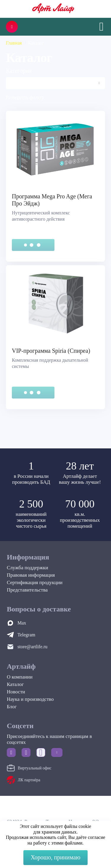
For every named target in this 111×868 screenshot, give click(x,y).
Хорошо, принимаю (56, 857)
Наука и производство (30, 699)
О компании (20, 677)
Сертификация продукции (35, 582)
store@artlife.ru (32, 647)
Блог (12, 707)
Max (22, 623)
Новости (16, 692)
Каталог (15, 684)
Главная (14, 43)
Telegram (26, 635)
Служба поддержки (28, 568)
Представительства (27, 590)
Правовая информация (31, 575)
